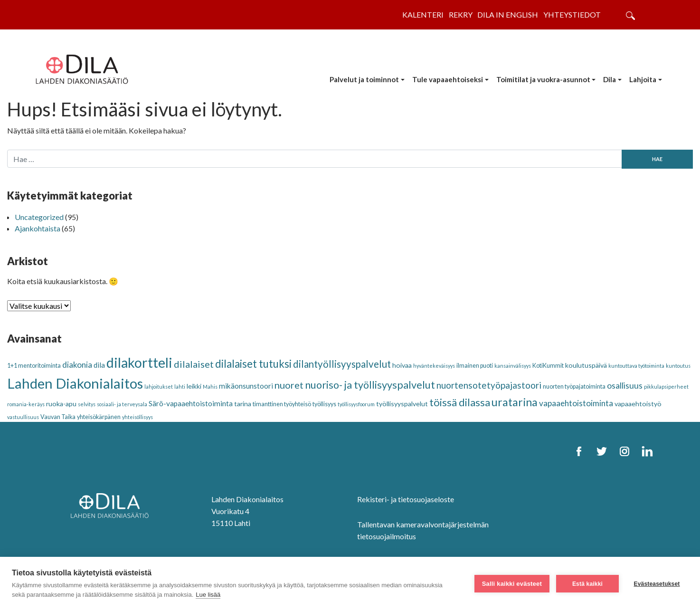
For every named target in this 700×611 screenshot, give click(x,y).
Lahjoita (643, 79)
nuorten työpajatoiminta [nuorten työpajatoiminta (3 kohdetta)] (574, 387)
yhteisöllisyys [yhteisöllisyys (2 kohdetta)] (137, 417)
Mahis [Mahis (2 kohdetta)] (210, 387)
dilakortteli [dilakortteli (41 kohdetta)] (139, 363)
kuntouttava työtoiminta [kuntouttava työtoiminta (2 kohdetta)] (636, 366)
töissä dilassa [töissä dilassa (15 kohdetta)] (460, 402)
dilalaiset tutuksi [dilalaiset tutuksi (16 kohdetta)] (253, 364)
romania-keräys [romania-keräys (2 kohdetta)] (26, 404)
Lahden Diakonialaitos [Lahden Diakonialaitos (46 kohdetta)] (75, 383)
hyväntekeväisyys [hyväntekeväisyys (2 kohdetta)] (434, 366)
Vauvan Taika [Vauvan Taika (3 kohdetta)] (58, 417)
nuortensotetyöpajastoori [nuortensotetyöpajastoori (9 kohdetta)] (489, 385)
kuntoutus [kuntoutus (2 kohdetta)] (678, 366)
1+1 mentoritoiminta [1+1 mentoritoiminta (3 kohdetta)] (34, 366)
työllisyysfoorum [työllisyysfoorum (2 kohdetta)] (356, 404)
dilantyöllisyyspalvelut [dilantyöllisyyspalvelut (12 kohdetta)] (342, 364)
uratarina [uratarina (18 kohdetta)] (515, 402)
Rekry (461, 14)
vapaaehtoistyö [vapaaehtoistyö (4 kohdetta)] (638, 404)
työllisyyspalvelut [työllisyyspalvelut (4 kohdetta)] (402, 404)
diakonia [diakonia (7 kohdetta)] (77, 365)
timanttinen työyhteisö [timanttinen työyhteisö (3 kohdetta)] (282, 404)
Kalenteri (423, 14)
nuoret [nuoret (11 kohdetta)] (289, 385)
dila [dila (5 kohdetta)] (99, 365)
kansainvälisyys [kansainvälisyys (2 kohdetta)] (513, 366)
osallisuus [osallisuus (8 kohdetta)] (625, 385)
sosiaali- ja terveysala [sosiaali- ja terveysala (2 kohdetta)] (122, 404)
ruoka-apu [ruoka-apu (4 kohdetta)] (61, 404)
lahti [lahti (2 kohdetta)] (180, 387)
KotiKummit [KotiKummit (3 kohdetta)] (548, 366)
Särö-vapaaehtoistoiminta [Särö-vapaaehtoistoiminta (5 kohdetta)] (191, 403)
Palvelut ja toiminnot (364, 79)
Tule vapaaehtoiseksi (448, 79)
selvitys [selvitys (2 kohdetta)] (87, 404)
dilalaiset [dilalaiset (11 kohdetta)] (194, 364)
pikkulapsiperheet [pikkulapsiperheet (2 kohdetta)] (666, 387)
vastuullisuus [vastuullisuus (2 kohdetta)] (23, 417)
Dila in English (508, 14)
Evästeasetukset (657, 584)
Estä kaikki (587, 584)
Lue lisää (208, 595)
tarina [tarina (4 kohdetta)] (243, 404)
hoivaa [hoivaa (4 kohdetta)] (402, 365)
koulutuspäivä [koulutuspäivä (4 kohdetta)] (586, 365)
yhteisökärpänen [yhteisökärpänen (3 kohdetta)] (99, 417)
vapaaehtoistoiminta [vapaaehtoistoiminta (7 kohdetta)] (576, 403)
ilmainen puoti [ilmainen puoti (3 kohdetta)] (475, 366)
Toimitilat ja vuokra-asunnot (543, 79)
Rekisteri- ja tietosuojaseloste (406, 499)
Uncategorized (39, 217)
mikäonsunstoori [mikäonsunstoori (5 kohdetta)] (246, 386)
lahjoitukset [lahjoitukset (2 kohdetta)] (159, 387)
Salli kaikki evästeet (512, 584)
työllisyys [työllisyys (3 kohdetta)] (324, 404)
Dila (610, 79)
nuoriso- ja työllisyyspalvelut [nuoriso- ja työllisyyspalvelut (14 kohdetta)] (370, 385)
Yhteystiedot (572, 14)
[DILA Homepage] (113, 506)
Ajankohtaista (38, 228)
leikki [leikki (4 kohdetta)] (194, 386)
